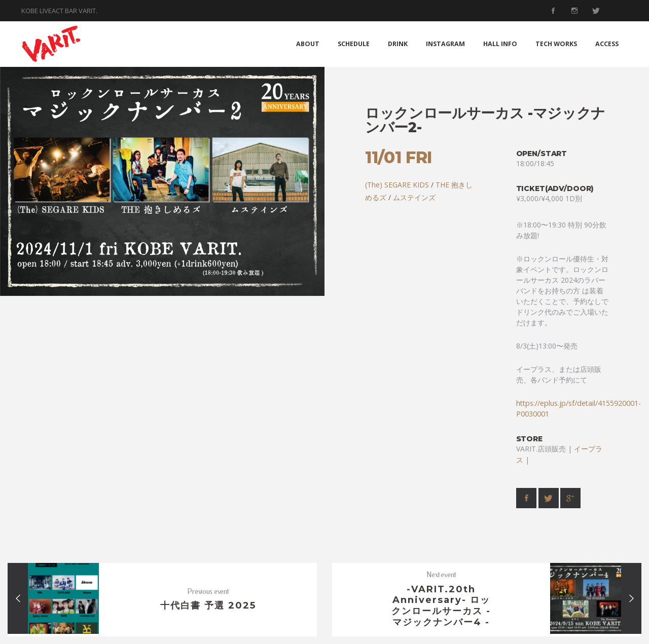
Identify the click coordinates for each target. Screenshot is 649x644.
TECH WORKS (556, 44)
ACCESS (607, 44)
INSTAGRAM (445, 44)
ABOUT (308, 44)
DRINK (398, 44)
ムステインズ (414, 197)
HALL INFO (500, 44)
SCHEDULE (354, 44)
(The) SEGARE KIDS (397, 185)
